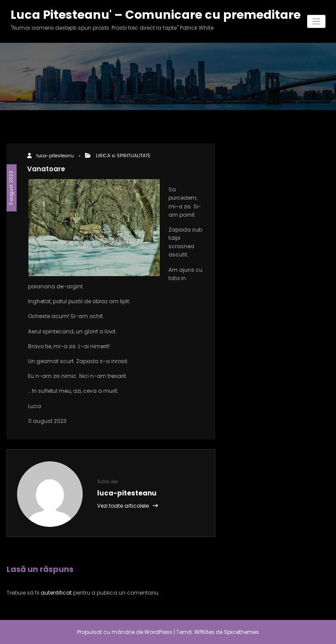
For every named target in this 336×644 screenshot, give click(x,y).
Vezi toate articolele (128, 506)
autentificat (56, 593)
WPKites (205, 632)
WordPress (158, 632)
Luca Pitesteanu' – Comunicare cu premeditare (156, 15)
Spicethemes (241, 632)
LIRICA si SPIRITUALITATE (123, 156)
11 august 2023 (11, 188)
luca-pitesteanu (55, 156)
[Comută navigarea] (317, 22)
